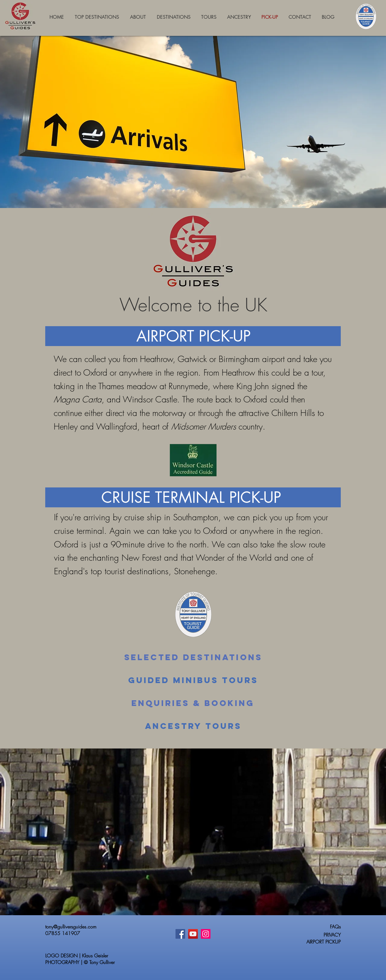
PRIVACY (332, 935)
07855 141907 (63, 933)
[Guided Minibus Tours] (193, 680)
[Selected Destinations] (193, 657)
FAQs (335, 927)
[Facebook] (180, 934)
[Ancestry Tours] (193, 726)
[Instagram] (206, 934)
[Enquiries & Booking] (193, 703)
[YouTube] (193, 934)
